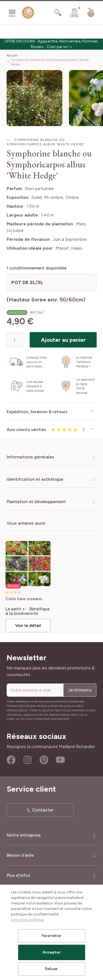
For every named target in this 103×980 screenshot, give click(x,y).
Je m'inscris (80, 690)
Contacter (43, 810)
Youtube (60, 760)
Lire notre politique (27, 920)
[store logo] (28, 14)
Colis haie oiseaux (24, 599)
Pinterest (44, 760)
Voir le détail (28, 625)
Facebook (11, 760)
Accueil (12, 55)
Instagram (27, 760)
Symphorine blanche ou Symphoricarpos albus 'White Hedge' (50, 62)
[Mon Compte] (74, 13)
